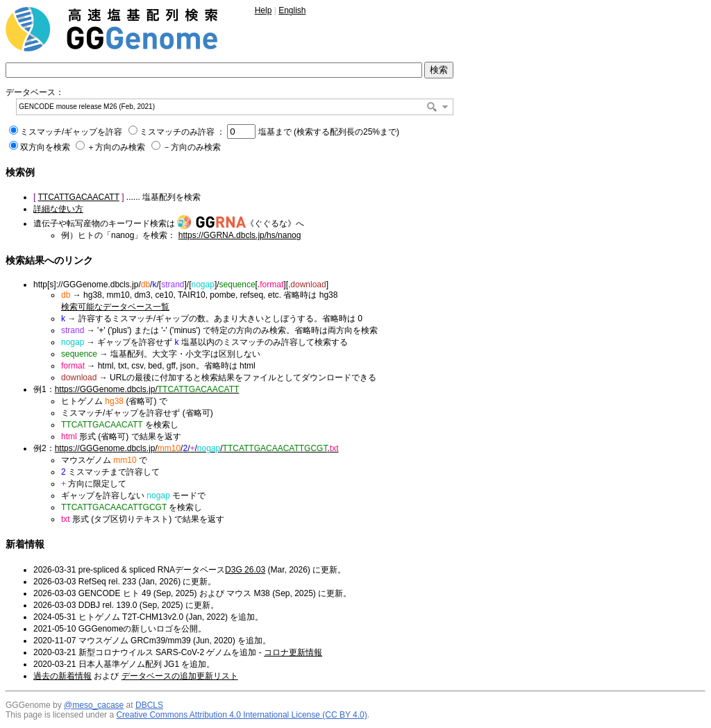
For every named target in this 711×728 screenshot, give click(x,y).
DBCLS (149, 705)
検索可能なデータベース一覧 (115, 307)
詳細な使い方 (58, 209)
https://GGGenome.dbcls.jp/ (147, 389)
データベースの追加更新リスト (180, 676)
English (292, 10)
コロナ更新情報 (293, 652)
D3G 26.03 (245, 570)
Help (264, 10)
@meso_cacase (94, 705)
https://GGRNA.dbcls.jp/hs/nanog (240, 235)
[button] (445, 107)
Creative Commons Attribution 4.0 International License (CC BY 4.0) (241, 715)
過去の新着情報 (62, 676)
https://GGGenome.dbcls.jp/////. (197, 448)
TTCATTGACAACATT (78, 197)
